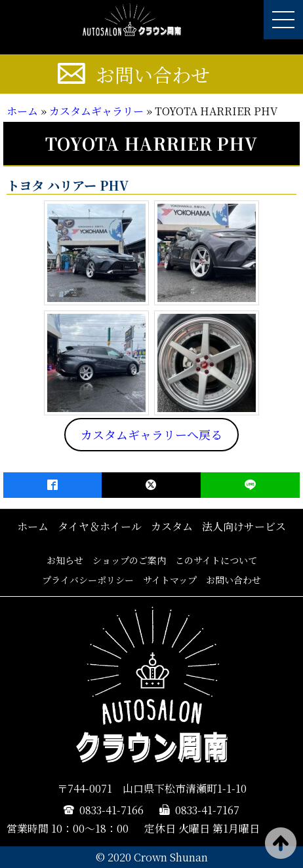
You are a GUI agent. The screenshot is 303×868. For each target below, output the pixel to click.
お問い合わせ (153, 74)
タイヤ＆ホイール (100, 526)
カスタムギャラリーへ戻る (151, 434)
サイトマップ (170, 580)
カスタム (172, 526)
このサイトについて (216, 560)
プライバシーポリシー (88, 580)
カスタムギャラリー (96, 111)
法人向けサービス (244, 526)
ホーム (22, 111)
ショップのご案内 (129, 560)
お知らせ (65, 560)
